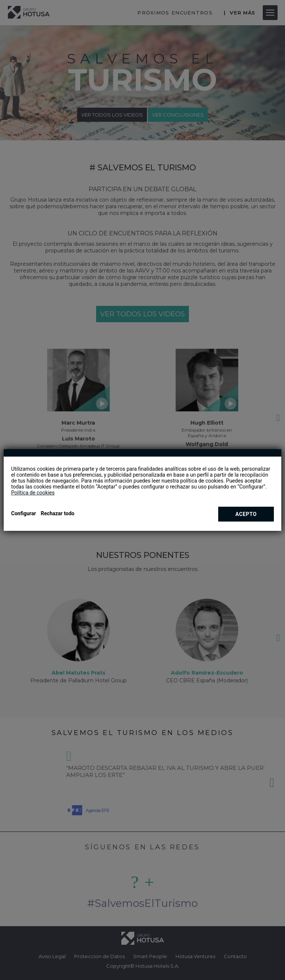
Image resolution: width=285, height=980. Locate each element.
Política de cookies (33, 493)
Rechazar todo (58, 513)
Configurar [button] (24, 513)
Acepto (246, 514)
